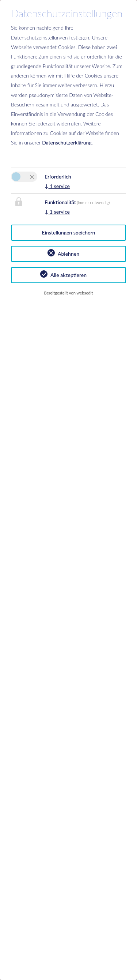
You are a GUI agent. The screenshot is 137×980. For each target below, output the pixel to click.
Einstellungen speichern (69, 232)
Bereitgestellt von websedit (69, 293)
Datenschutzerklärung (67, 142)
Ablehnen (68, 254)
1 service (57, 186)
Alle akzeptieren (68, 275)
